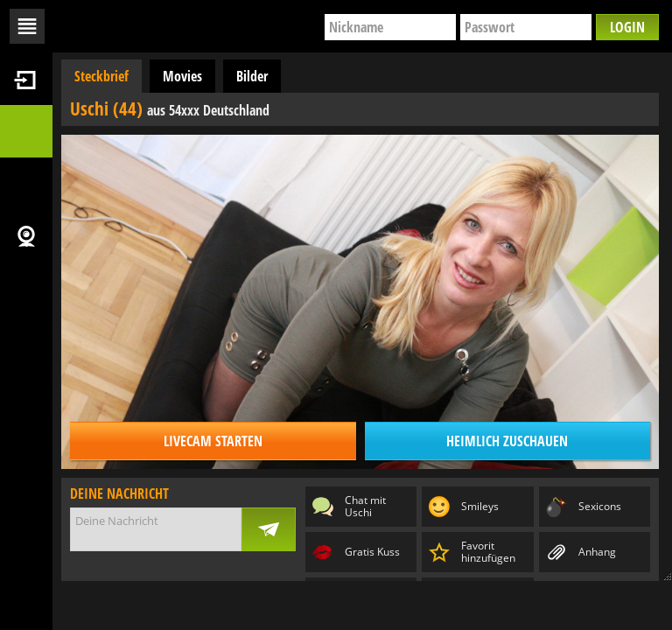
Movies (182, 76)
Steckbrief (101, 76)
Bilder (252, 76)
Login (627, 27)
